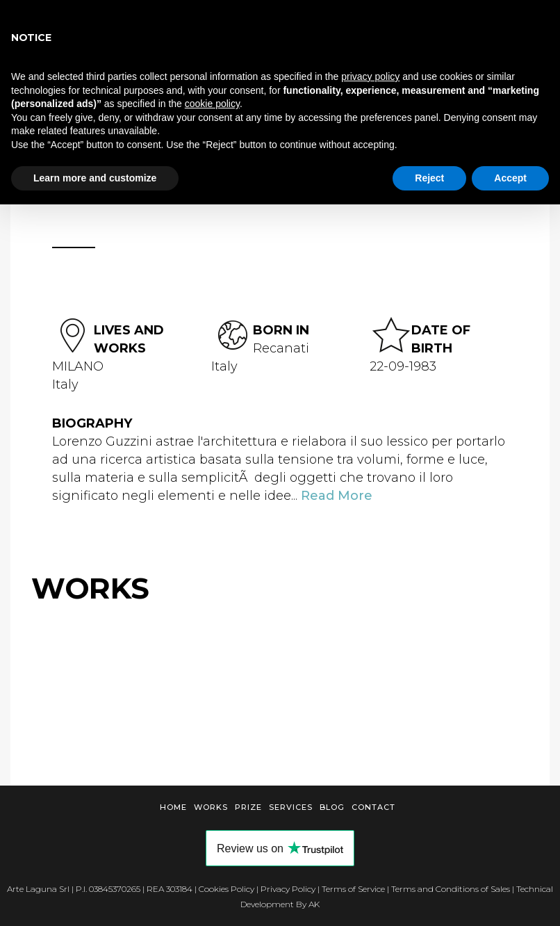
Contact (373, 807)
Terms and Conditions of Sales (451, 889)
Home (173, 807)
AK (314, 904)
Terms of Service (353, 889)
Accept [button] (510, 178)
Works (211, 807)
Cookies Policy (227, 889)
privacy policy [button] (370, 76)
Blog (332, 807)
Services (291, 807)
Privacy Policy (288, 889)
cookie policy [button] (212, 104)
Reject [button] (429, 178)
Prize (248, 807)
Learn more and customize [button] (95, 178)
